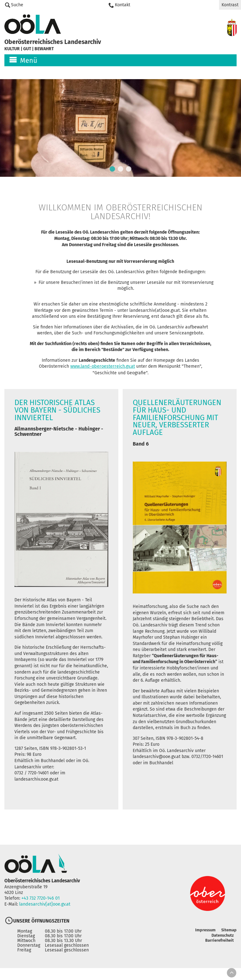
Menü (29, 61)
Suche (17, 5)
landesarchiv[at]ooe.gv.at (45, 914)
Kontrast (230, 5)
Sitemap (229, 940)
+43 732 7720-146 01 (40, 908)
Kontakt (123, 5)
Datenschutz (222, 945)
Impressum (205, 940)
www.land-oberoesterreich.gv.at (103, 374)
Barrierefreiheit (219, 950)
